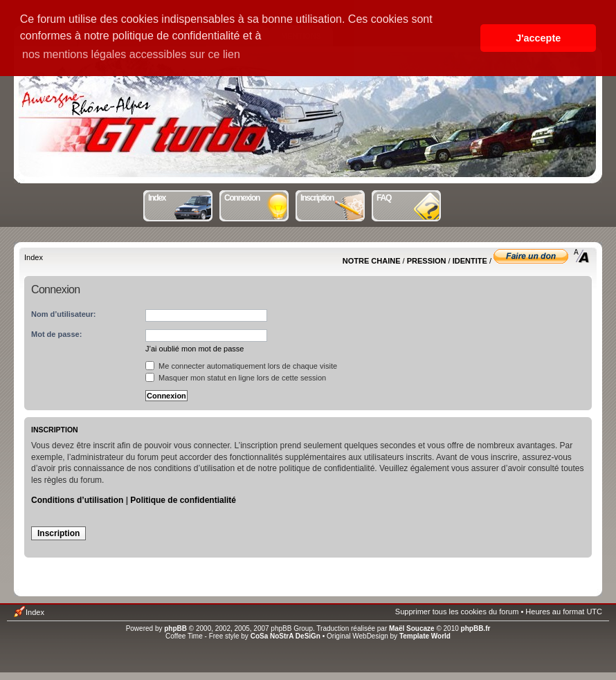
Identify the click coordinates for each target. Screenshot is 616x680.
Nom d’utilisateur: (64, 314)
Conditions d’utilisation (77, 500)
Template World (425, 636)
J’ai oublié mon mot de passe (194, 349)
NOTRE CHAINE (372, 261)
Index (181, 196)
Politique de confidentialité (183, 500)
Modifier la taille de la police (582, 256)
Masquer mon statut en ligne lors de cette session (236, 378)
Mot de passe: (56, 334)
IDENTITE (470, 261)
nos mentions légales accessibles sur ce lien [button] (131, 54)
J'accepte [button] (538, 38)
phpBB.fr (476, 628)
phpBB (175, 628)
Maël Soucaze (412, 628)
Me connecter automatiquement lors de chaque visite (241, 366)
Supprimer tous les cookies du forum (457, 612)
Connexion (257, 196)
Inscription (333, 196)
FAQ (409, 196)
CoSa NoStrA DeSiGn (286, 636)
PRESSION (427, 261)
